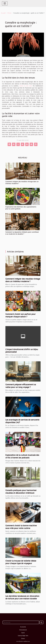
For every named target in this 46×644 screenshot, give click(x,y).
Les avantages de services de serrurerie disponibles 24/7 (22, 421)
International (23, 630)
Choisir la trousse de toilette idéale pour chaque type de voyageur (21, 562)
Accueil (3, 13)
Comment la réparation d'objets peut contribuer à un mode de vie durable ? (22, 233)
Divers (9, 13)
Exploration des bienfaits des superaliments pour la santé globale (21, 208)
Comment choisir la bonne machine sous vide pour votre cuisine (21, 527)
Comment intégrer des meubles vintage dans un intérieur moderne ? (22, 182)
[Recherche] (21, 622)
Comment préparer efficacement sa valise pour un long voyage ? (21, 386)
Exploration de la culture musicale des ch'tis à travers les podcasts (22, 456)
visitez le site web (26, 86)
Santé (23, 633)
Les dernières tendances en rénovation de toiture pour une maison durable (22, 597)
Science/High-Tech (23, 636)
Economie (23, 627)
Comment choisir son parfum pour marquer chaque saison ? (20, 315)
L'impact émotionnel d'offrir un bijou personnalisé (22, 351)
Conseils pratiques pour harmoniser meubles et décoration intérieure (21, 492)
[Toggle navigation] (5, 3)
